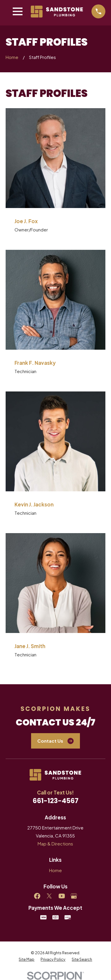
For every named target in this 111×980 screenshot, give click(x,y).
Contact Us (55, 741)
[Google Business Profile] (74, 896)
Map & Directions (55, 844)
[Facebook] (37, 896)
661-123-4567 (55, 801)
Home (55, 870)
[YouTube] (62, 896)
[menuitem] (26, 959)
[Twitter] (49, 896)
